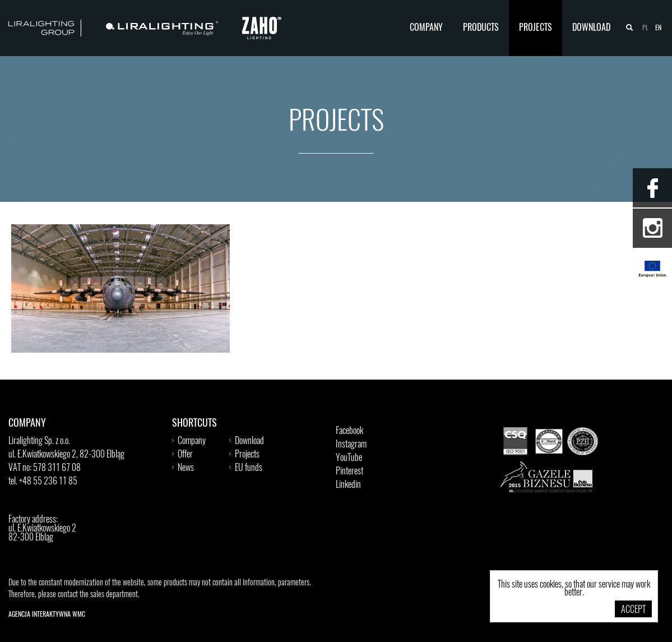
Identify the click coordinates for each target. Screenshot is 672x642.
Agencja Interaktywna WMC (47, 615)
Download (591, 28)
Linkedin (348, 485)
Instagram (351, 445)
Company (426, 28)
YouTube (349, 458)
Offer (185, 455)
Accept (633, 610)
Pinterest (349, 472)
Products (481, 28)
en (658, 28)
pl (645, 28)
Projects (536, 28)
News (186, 468)
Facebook (349, 431)
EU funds (249, 468)
